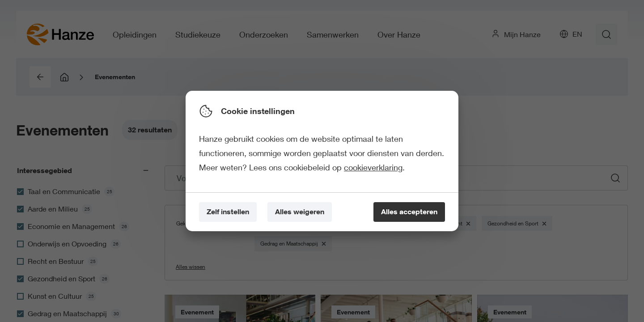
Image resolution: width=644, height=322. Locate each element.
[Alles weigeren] (300, 212)
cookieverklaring (373, 167)
